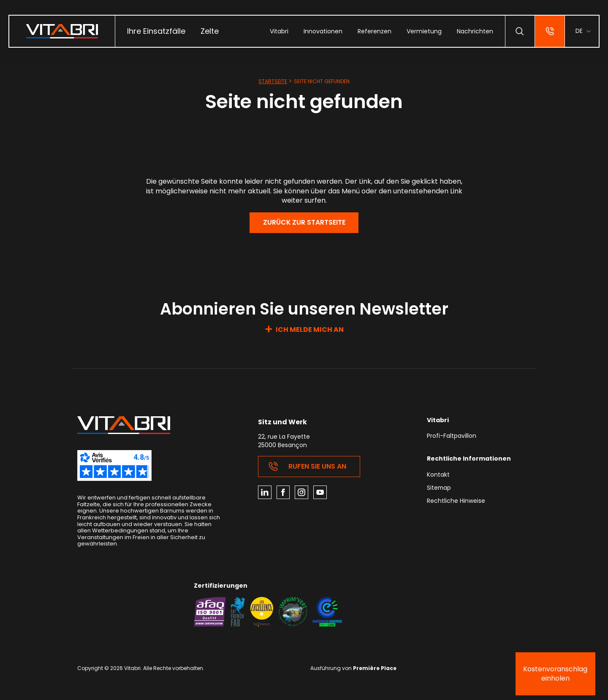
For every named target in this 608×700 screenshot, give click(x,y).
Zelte (210, 31)
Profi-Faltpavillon (452, 437)
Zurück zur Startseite (304, 223)
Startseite (273, 81)
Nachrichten (475, 31)
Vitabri (279, 31)
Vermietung (424, 31)
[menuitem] (156, 31)
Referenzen (374, 31)
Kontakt (438, 476)
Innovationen (323, 31)
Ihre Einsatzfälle (156, 31)
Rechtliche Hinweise (456, 502)
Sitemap (439, 489)
